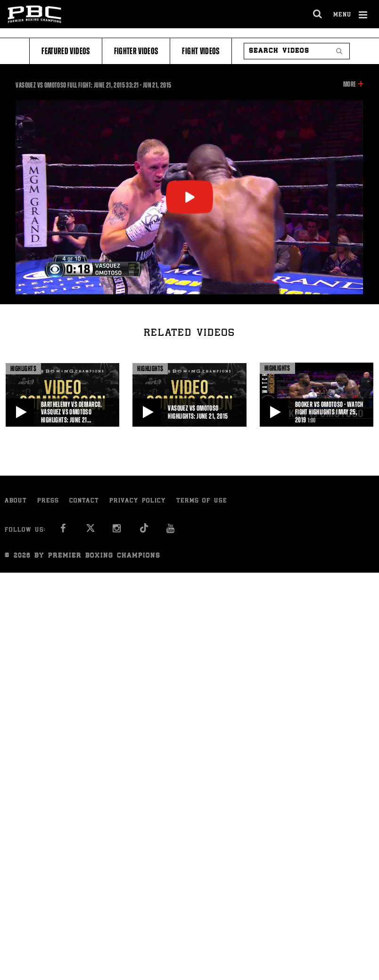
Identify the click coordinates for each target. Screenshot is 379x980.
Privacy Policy (138, 501)
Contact (84, 501)
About (16, 501)
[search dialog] (318, 14)
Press (48, 501)
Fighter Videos (136, 51)
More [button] (350, 84)
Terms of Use (202, 501)
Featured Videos (66, 51)
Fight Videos (201, 51)
